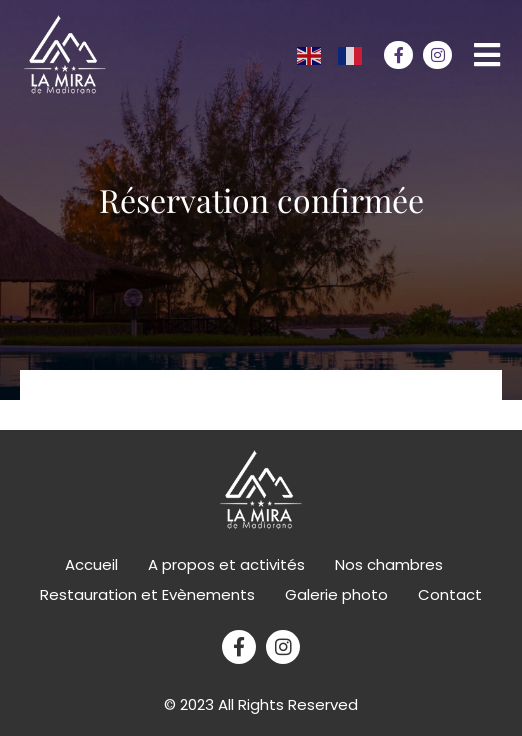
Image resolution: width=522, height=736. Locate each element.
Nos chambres (389, 564)
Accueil (91, 564)
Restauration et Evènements (147, 594)
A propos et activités (226, 564)
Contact (450, 594)
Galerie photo (336, 594)
